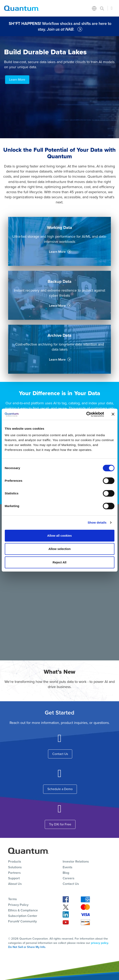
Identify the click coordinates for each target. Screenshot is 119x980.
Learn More (17, 80)
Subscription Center (23, 916)
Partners (14, 873)
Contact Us (60, 754)
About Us (15, 884)
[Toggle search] (102, 8)
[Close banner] (113, 414)
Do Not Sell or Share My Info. (27, 947)
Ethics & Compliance (23, 910)
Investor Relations (76, 861)
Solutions (15, 867)
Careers (69, 878)
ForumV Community (22, 921)
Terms (13, 899)
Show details (97, 522)
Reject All (60, 562)
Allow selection (59, 549)
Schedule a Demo (60, 789)
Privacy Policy (18, 905)
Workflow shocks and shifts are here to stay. (60, 26)
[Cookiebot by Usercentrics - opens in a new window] (86, 414)
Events (68, 867)
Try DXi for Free (60, 824)
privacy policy (99, 943)
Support (14, 878)
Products (15, 861)
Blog (66, 873)
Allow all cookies (59, 536)
